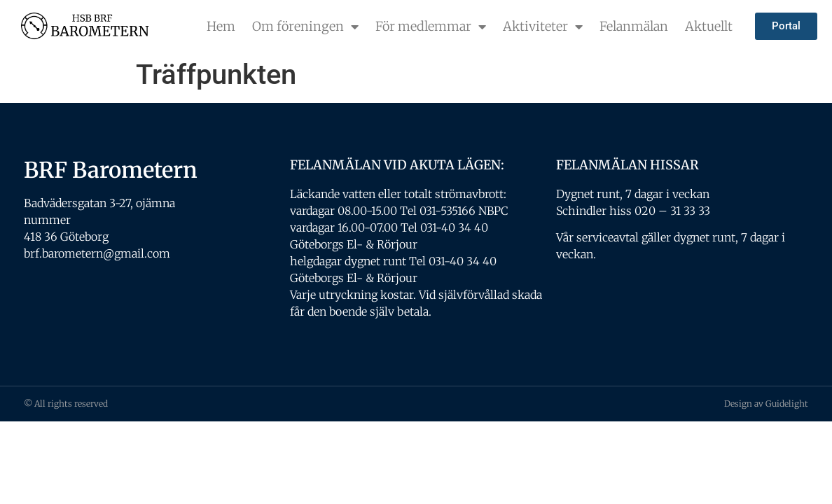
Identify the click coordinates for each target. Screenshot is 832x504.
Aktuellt (709, 26)
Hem (221, 26)
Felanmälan (634, 26)
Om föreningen (305, 27)
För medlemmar (431, 27)
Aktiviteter (543, 27)
